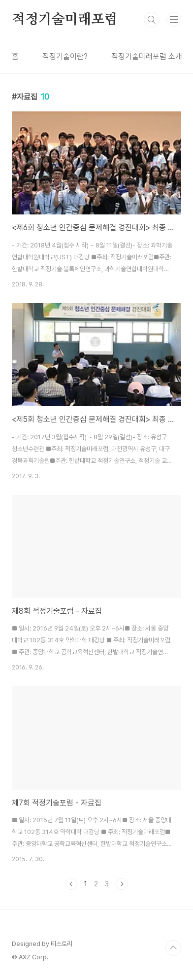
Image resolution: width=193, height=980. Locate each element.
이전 (71, 884)
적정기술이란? (65, 56)
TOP (173, 948)
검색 (152, 20)
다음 (122, 884)
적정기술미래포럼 (64, 20)
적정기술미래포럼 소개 (147, 56)
